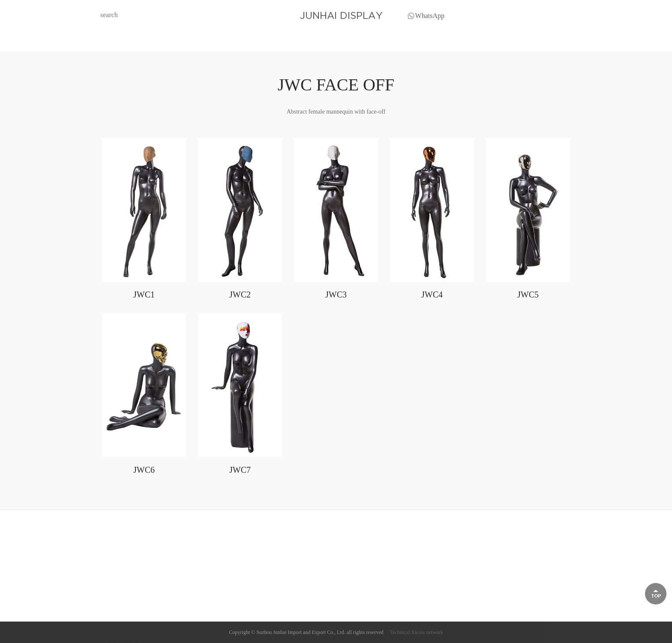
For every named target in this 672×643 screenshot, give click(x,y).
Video (288, 627)
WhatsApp (430, 17)
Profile (289, 606)
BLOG (325, 41)
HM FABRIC (223, 606)
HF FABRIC (222, 617)
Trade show (295, 617)
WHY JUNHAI (386, 41)
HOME (203, 41)
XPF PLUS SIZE (228, 627)
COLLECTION (264, 41)
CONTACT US (458, 41)
